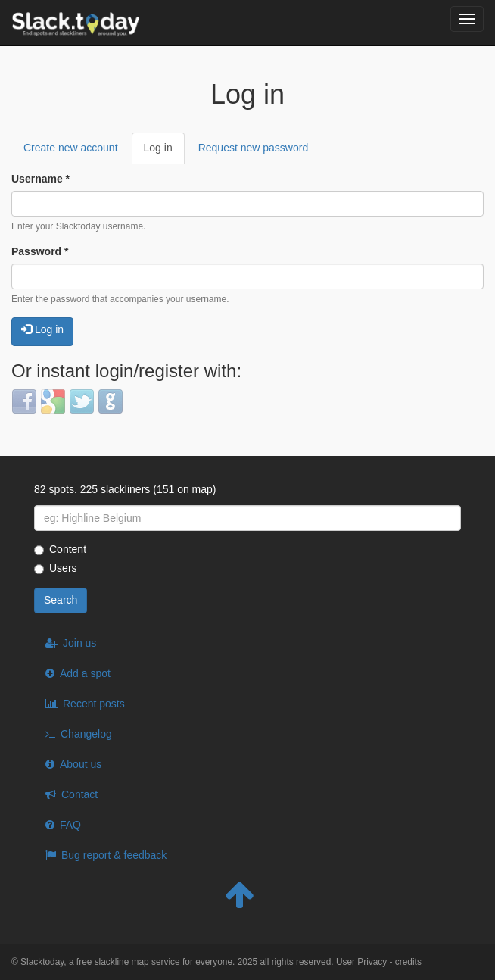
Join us (79, 643)
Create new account (71, 148)
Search (61, 600)
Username (40, 179)
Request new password (254, 148)
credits (408, 962)
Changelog (86, 734)
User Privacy (361, 962)
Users (56, 568)
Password (40, 251)
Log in (164, 153)
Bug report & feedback (114, 855)
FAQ (70, 825)
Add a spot (85, 673)
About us (81, 764)
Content (60, 549)
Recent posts (94, 704)
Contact (79, 794)
